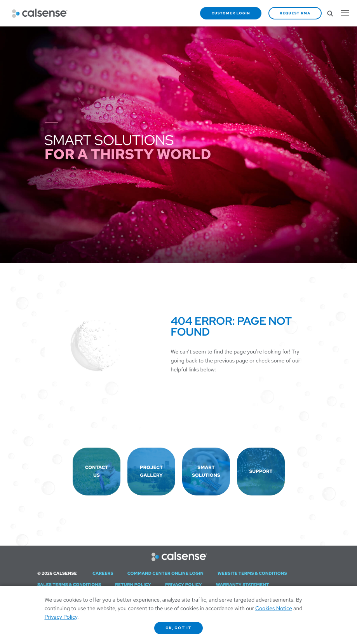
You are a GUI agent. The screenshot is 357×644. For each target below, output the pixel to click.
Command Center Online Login (165, 574)
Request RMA (295, 13)
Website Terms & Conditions (252, 574)
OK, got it (178, 628)
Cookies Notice (274, 609)
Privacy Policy (184, 585)
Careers (103, 574)
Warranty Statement (243, 585)
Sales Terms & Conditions (69, 585)
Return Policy (133, 585)
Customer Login (231, 13)
